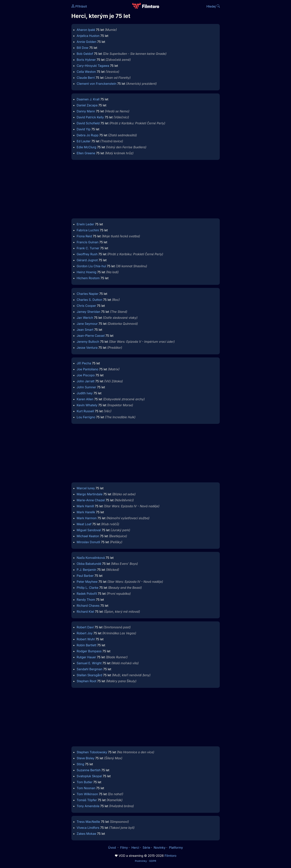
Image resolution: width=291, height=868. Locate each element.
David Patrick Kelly (90, 117)
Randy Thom (86, 600)
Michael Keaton (88, 536)
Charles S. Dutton (89, 300)
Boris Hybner (86, 60)
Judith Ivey (85, 393)
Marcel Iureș (86, 488)
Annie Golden (87, 42)
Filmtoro (170, 856)
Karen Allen (85, 399)
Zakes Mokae (86, 834)
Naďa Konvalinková (91, 558)
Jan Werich (85, 318)
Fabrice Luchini (88, 230)
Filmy (124, 848)
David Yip (84, 129)
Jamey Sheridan (88, 312)
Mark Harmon (87, 518)
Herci (135, 848)
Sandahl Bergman (90, 669)
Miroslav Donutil (88, 542)
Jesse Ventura (87, 348)
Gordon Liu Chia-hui (91, 266)
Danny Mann (86, 111)
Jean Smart (85, 330)
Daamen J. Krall (88, 99)
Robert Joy (85, 633)
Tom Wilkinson (87, 794)
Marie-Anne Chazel (91, 500)
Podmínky (141, 861)
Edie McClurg (86, 147)
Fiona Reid (84, 236)
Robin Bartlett (87, 645)
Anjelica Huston (88, 36)
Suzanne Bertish (89, 770)
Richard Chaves (88, 606)
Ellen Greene (86, 153)
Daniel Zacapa (87, 105)
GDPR (153, 861)
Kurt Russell (85, 411)
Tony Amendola (88, 806)
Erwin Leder (85, 224)
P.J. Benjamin (86, 570)
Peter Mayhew (87, 582)
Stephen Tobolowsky (92, 752)
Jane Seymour (87, 324)
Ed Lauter (84, 141)
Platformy (176, 848)
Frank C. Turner (88, 248)
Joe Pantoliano (87, 369)
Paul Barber (85, 576)
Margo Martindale (90, 494)
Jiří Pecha (84, 363)
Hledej (213, 6)
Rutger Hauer (86, 657)
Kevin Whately (87, 405)
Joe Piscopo (86, 375)
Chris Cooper (86, 306)
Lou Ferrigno (86, 417)
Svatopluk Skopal (89, 776)
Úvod (112, 848)
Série (146, 848)
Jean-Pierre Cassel (91, 336)
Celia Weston (86, 72)
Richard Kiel (85, 612)
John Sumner (86, 387)
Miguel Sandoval (89, 530)
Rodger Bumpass (89, 651)
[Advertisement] (43, 59)
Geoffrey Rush (87, 254)
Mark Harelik (86, 512)
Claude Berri (86, 78)
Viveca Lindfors (88, 828)
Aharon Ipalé (86, 30)
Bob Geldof (85, 54)
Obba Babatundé (89, 564)
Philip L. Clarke (87, 588)
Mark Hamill (85, 506)
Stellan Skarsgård (89, 675)
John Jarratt (86, 381)
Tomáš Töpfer (87, 800)
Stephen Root (87, 681)
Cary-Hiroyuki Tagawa (93, 66)
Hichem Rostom (88, 278)
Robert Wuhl (86, 639)
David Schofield (88, 123)
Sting (80, 764)
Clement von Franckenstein (97, 84)
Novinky (160, 848)
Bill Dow (83, 48)
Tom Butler (85, 782)
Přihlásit (79, 6)
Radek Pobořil (87, 594)
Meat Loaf (84, 524)
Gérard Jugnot (87, 260)
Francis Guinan (88, 242)
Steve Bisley (86, 758)
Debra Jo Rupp (88, 135)
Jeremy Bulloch (88, 342)
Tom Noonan (86, 788)
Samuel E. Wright (89, 663)
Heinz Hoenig (87, 272)
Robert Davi (85, 627)
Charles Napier (88, 294)
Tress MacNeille (88, 822)
